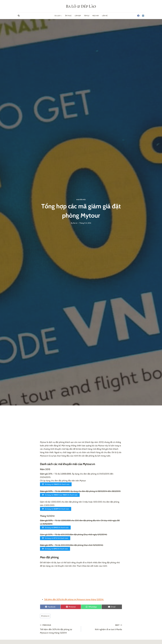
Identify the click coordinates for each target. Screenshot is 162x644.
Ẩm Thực (68, 16)
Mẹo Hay (96, 16)
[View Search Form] (19, 16)
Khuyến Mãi (81, 200)
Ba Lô (75, 223)
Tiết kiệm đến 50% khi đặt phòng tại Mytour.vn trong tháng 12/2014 (59, 629)
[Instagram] (143, 16)
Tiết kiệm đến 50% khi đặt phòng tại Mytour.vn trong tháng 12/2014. (74, 599)
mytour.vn (45, 616)
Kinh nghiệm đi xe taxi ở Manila (103, 627)
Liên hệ (105, 16)
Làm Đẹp (78, 16)
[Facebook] (138, 16)
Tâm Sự (87, 16)
